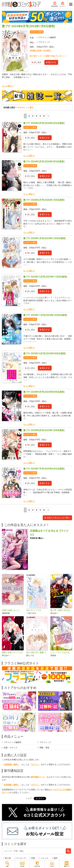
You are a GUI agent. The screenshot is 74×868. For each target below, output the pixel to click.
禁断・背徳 (44, 748)
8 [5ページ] (44, 116)
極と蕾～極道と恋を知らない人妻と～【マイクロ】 (61, 610)
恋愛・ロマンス (11, 748)
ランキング (21, 858)
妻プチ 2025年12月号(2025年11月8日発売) (45, 277)
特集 (33, 858)
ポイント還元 (38, 32)
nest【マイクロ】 (34, 610)
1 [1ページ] (25, 116)
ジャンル (44, 858)
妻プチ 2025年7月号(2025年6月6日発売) (44, 469)
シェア (29, 798)
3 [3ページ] (33, 116)
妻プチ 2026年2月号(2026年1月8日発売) (44, 200)
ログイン (63, 5)
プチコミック (44, 42)
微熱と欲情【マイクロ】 (13, 653)
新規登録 (55, 5)
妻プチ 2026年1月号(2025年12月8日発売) (45, 238)
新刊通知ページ (38, 777)
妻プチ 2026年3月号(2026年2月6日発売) (44, 162)
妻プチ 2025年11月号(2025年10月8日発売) (45, 315)
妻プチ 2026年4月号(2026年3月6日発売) (44, 123)
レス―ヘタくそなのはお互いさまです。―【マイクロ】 (61, 653)
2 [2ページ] (29, 116)
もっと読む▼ (8, 86)
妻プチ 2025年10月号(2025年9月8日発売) (45, 353)
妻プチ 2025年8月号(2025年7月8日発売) (44, 430)
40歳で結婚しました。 (12, 610)
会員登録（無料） (12, 764)
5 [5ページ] (40, 116)
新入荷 (8, 858)
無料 (56, 858)
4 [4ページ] (37, 116)
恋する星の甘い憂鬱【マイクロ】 (37, 653)
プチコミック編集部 (47, 37)
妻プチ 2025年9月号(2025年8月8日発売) (44, 392)
